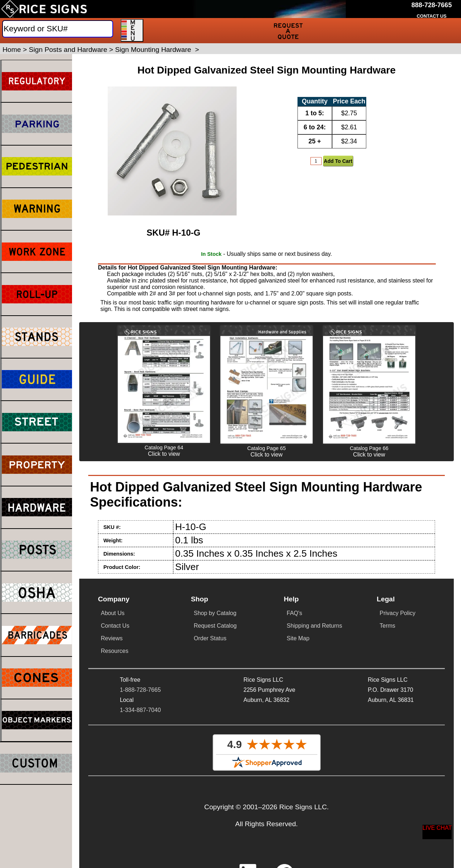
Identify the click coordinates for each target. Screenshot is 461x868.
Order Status (210, 638)
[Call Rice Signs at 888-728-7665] (431, 5)
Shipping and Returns (314, 626)
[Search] (58, 29)
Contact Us (115, 626)
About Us (113, 613)
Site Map (298, 638)
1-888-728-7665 (140, 690)
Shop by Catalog (215, 613)
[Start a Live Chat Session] (437, 832)
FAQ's (294, 613)
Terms (388, 626)
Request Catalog (215, 626)
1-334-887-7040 (140, 710)
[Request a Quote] (288, 31)
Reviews (112, 638)
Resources (115, 651)
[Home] (44, 9)
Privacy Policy (398, 613)
